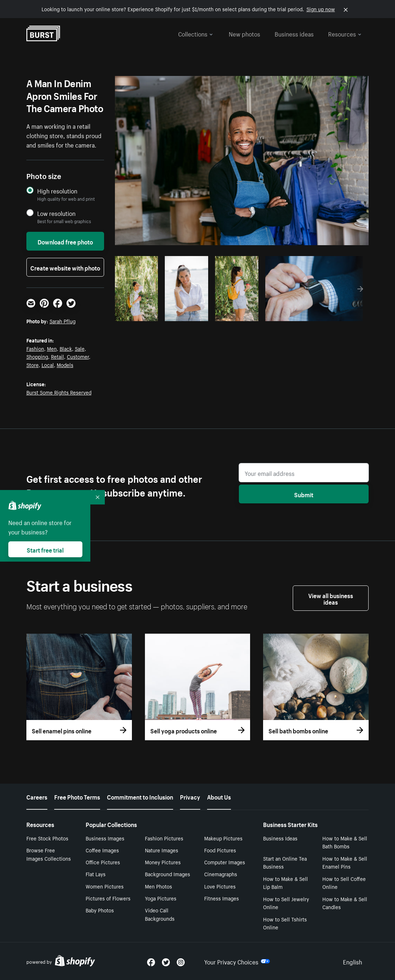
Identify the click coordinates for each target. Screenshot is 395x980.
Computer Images (225, 862)
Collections (196, 33)
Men (52, 348)
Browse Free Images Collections (49, 854)
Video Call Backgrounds (160, 914)
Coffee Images (102, 850)
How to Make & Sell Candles (345, 903)
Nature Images (162, 850)
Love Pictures (220, 886)
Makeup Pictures (223, 838)
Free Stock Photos (47, 838)
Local (48, 365)
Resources (345, 33)
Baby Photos (100, 910)
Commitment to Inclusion (140, 796)
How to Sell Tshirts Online (285, 923)
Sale (80, 348)
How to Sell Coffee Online (344, 883)
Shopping (37, 356)
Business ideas (294, 33)
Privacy (190, 796)
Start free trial (45, 549)
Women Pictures (105, 886)
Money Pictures (163, 862)
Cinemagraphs (221, 874)
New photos (244, 33)
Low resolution (56, 213)
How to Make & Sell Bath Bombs (345, 842)
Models (65, 365)
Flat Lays (96, 874)
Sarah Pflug (63, 321)
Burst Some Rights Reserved (59, 392)
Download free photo (65, 241)
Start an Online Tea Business (285, 862)
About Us (219, 796)
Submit (304, 494)
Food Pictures (220, 850)
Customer (78, 356)
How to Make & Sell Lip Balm (285, 883)
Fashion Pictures (164, 838)
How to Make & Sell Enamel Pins (345, 862)
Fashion (35, 348)
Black (66, 348)
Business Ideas (280, 838)
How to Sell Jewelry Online (286, 903)
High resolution (57, 191)
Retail (57, 356)
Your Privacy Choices (237, 961)
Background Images (168, 874)
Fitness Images (222, 898)
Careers (37, 796)
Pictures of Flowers (108, 898)
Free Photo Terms (77, 796)
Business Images (105, 838)
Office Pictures (103, 862)
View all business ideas (331, 598)
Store (33, 365)
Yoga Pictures (161, 898)
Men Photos (158, 886)
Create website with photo (65, 267)
